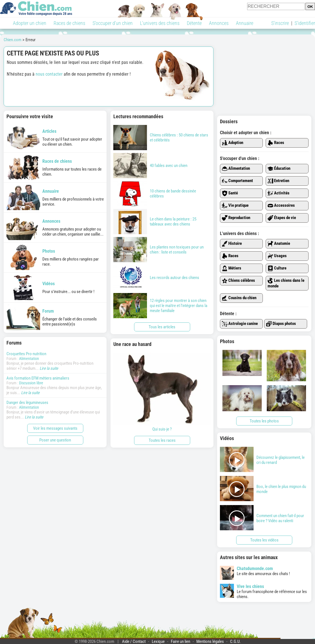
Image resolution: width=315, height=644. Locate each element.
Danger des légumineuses (27, 403)
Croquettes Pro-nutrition (26, 354)
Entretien (278, 181)
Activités (279, 193)
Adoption (233, 143)
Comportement (237, 181)
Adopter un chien (30, 23)
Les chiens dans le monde (286, 283)
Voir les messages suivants (55, 428)
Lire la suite (49, 368)
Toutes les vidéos (264, 540)
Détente (194, 23)
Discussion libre (31, 383)
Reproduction (236, 218)
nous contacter (49, 74)
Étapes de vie (282, 218)
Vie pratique (235, 206)
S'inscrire (280, 23)
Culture (277, 268)
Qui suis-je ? (162, 392)
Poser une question (55, 440)
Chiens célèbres (238, 281)
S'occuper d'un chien (113, 23)
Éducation (279, 169)
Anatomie (279, 244)
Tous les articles (162, 327)
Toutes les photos (264, 421)
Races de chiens (69, 23)
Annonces (219, 23)
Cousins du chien (239, 298)
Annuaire (245, 23)
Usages (277, 256)
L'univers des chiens (160, 23)
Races (276, 143)
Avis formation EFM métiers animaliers (38, 378)
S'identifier (305, 23)
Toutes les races (162, 440)
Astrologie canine (240, 324)
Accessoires (281, 206)
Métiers (232, 268)
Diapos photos (281, 324)
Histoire (232, 244)
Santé (230, 193)
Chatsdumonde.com (255, 569)
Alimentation (29, 359)
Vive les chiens (250, 586)
